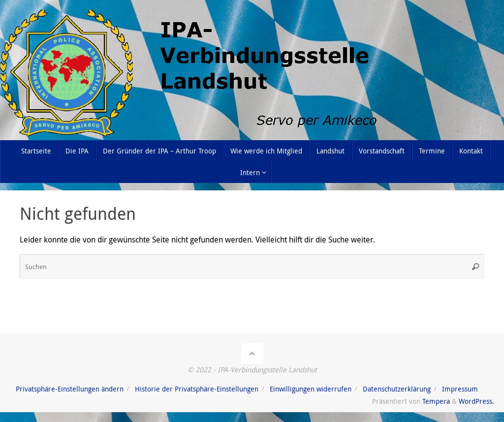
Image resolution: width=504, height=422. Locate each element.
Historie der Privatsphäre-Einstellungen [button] (197, 389)
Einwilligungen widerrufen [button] (311, 389)
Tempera (436, 401)
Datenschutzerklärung (397, 389)
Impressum (460, 389)
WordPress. (476, 401)
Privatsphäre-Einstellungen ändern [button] (70, 389)
